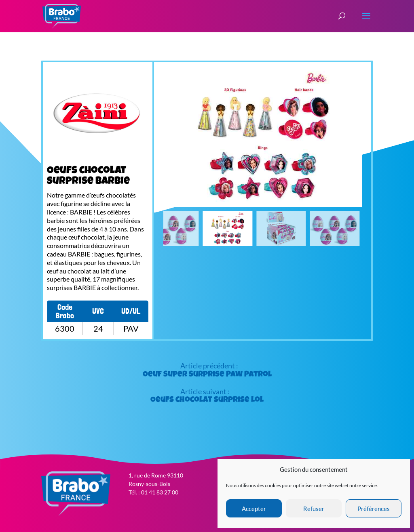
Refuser (314, 509)
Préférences (374, 509)
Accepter (254, 509)
